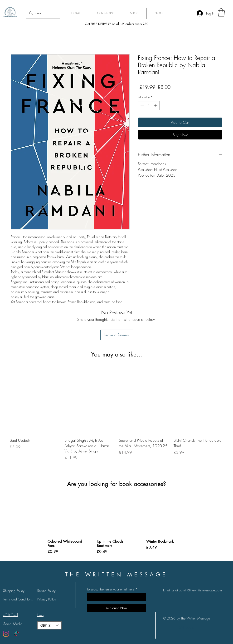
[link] (221, 12)
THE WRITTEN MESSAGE (116, 575)
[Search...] (43, 13)
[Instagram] (6, 634)
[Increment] (156, 106)
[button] (49, 625)
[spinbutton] (149, 106)
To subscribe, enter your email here (111, 589)
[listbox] (49, 625)
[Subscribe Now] (116, 608)
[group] (116, 418)
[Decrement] (142, 106)
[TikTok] (16, 634)
